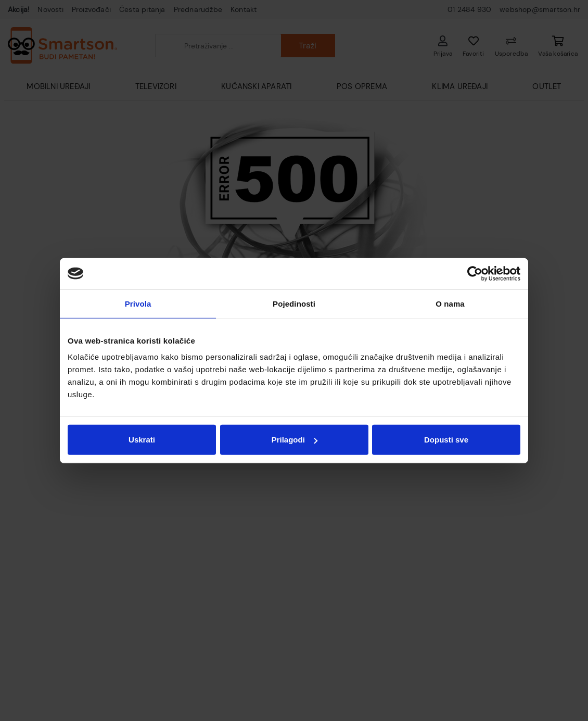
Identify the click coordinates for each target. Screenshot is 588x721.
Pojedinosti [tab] (294, 303)
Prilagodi (295, 440)
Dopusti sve (446, 440)
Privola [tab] (138, 303)
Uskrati (142, 440)
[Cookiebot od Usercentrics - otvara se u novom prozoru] (475, 273)
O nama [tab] (450, 303)
